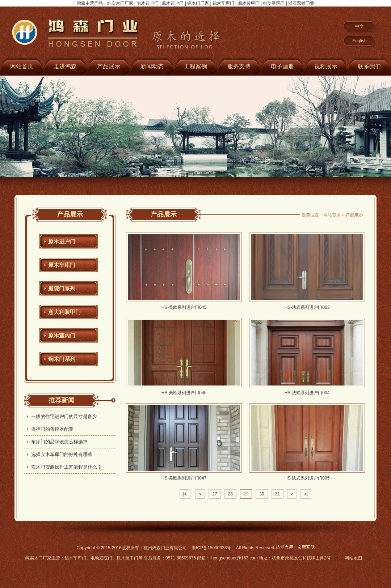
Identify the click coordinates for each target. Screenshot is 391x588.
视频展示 (326, 66)
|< (185, 494)
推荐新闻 (62, 400)
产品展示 (109, 66)
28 (230, 494)
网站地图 (353, 558)
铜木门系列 (62, 359)
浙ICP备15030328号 (211, 548)
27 (215, 494)
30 (262, 494)
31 (278, 494)
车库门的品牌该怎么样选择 (59, 442)
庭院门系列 (62, 288)
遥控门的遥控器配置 (52, 429)
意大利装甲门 (64, 312)
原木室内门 (62, 335)
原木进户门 (62, 241)
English (359, 41)
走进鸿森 (65, 66)
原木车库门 (62, 265)
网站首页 (332, 215)
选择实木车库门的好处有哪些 (62, 454)
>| (306, 494)
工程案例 (195, 66)
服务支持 (239, 66)
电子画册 (282, 66)
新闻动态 (152, 66)
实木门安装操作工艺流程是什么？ (66, 467)
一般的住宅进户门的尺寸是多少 (64, 416)
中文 (360, 26)
